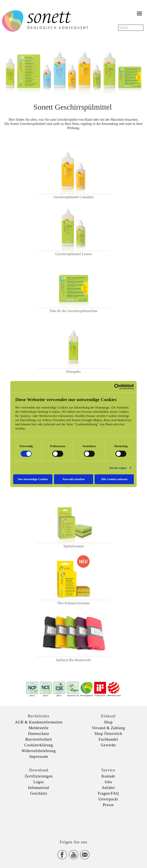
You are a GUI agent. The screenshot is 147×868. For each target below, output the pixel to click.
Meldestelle (39, 728)
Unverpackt (108, 799)
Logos (39, 782)
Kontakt (108, 776)
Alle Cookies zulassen (114, 479)
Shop (108, 722)
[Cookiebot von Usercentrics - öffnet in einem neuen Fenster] (117, 387)
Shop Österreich (108, 734)
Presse (108, 805)
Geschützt (39, 793)
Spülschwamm (73, 546)
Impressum (39, 756)
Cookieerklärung (39, 745)
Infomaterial (39, 788)
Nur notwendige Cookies (33, 479)
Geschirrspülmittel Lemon (73, 254)
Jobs (108, 782)
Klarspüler (73, 372)
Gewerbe (108, 745)
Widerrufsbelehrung (39, 751)
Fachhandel (108, 739)
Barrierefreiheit (39, 739)
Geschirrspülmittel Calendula (73, 197)
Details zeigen (118, 468)
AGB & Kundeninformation (39, 722)
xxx (73, 820)
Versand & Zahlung (108, 728)
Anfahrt (108, 788)
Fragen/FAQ (108, 793)
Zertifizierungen (39, 776)
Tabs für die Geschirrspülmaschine (73, 311)
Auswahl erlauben (73, 479)
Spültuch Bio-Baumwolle (73, 660)
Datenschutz (39, 734)
